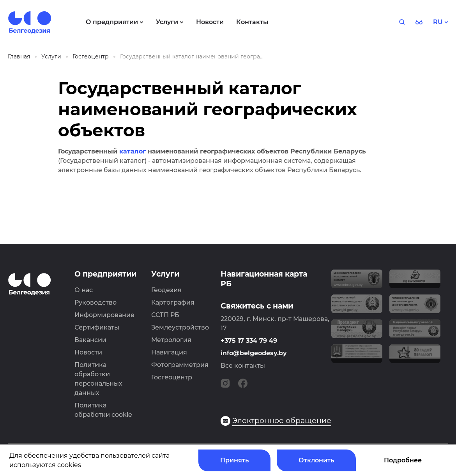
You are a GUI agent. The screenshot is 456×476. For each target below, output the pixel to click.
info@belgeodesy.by (254, 353)
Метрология (171, 340)
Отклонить (316, 460)
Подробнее (403, 460)
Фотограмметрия (180, 365)
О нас (84, 290)
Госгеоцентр (172, 377)
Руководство (95, 302)
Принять (234, 460)
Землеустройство (180, 327)
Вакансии (90, 340)
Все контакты (243, 366)
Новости (88, 352)
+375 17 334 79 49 (249, 341)
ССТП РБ (165, 315)
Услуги (165, 274)
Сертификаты (97, 327)
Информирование (104, 315)
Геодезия (166, 290)
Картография (173, 302)
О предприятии (105, 274)
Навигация (169, 352)
